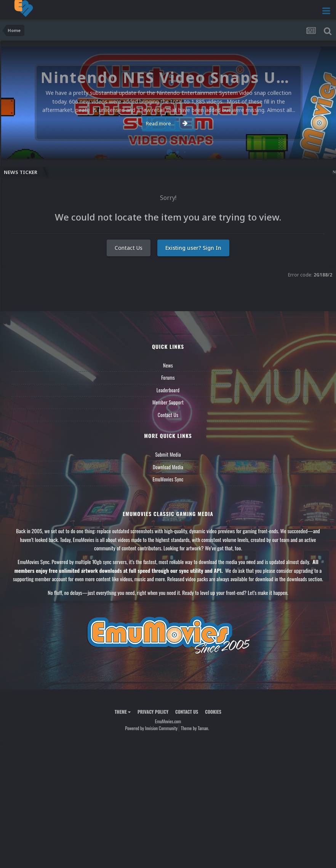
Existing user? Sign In (193, 248)
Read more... (167, 123)
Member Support (168, 402)
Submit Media (168, 454)
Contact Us (129, 248)
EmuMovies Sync (168, 479)
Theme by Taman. (195, 728)
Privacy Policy (153, 712)
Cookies (213, 712)
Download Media (168, 467)
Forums (168, 377)
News (168, 365)
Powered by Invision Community (151, 728)
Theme (123, 712)
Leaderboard (168, 390)
